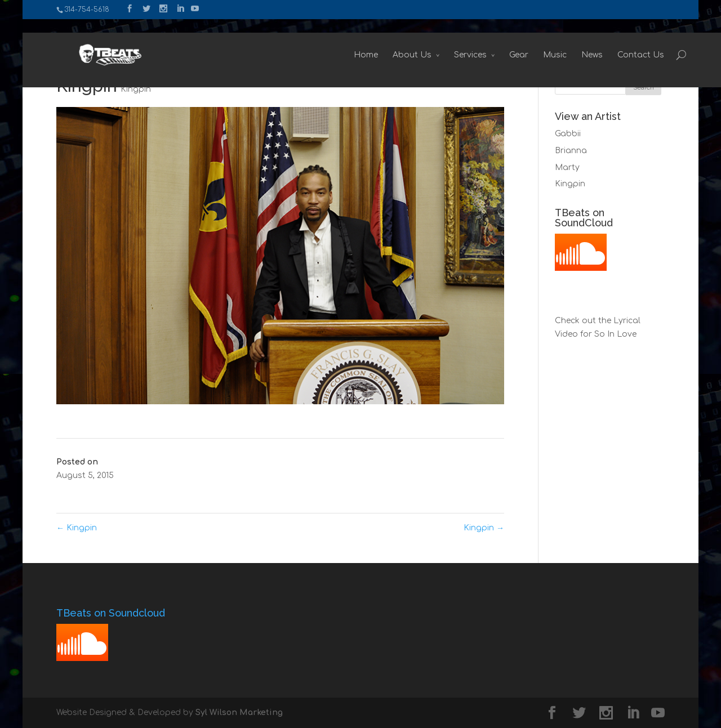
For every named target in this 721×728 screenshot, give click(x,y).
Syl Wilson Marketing (239, 713)
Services (448, 41)
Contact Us (619, 41)
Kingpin (136, 89)
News (570, 41)
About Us (390, 41)
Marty (567, 168)
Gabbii (568, 134)
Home (344, 41)
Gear (497, 41)
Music (533, 41)
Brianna (571, 151)
